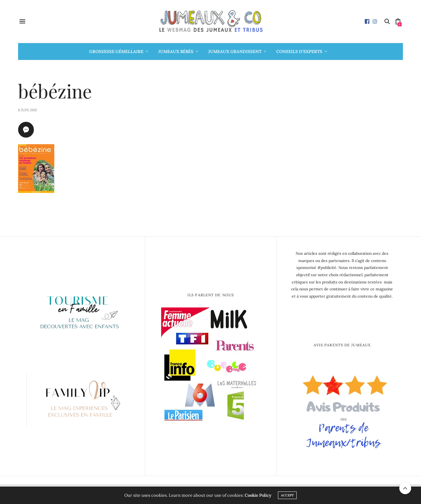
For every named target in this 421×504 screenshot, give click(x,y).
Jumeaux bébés (176, 52)
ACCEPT (287, 495)
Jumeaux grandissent (235, 52)
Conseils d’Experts (299, 52)
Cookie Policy (258, 495)
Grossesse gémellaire (116, 52)
